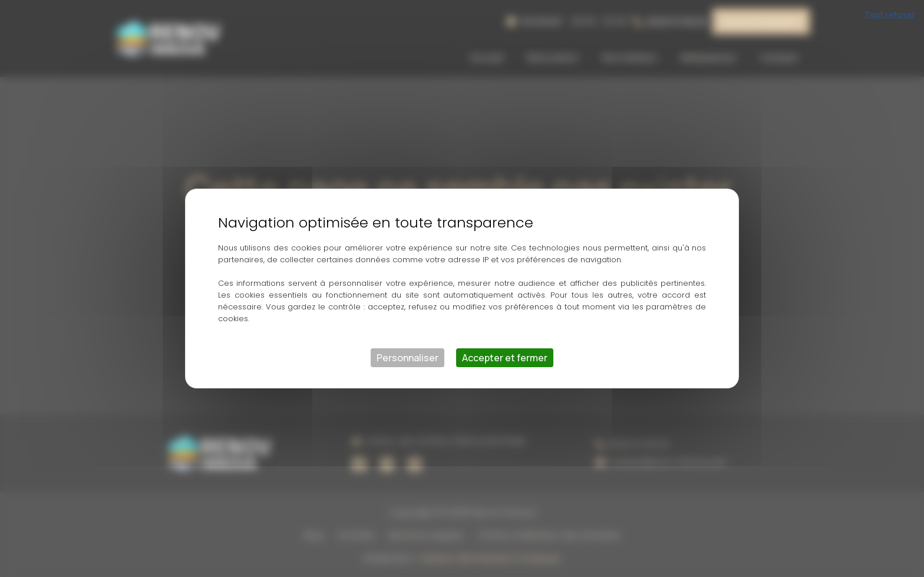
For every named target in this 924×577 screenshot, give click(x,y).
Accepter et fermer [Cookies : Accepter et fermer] (505, 358)
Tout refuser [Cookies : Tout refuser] (890, 14)
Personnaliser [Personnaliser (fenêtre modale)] (407, 358)
